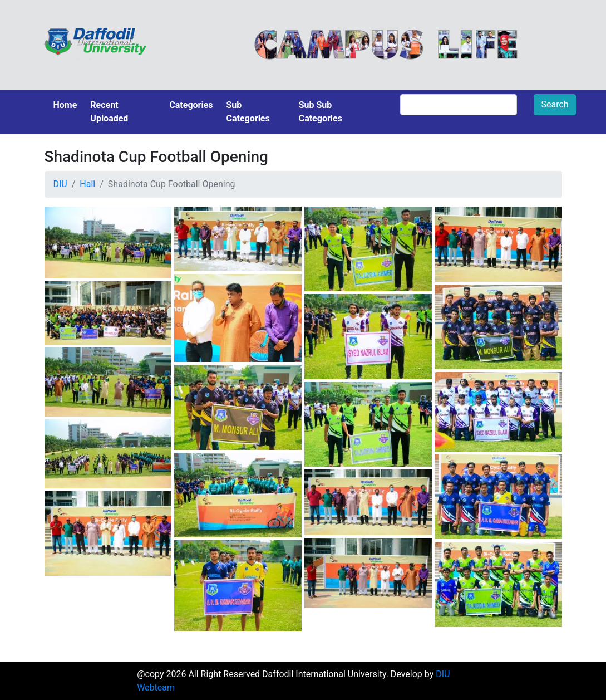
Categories (191, 105)
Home (65, 105)
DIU (60, 184)
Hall (87, 184)
